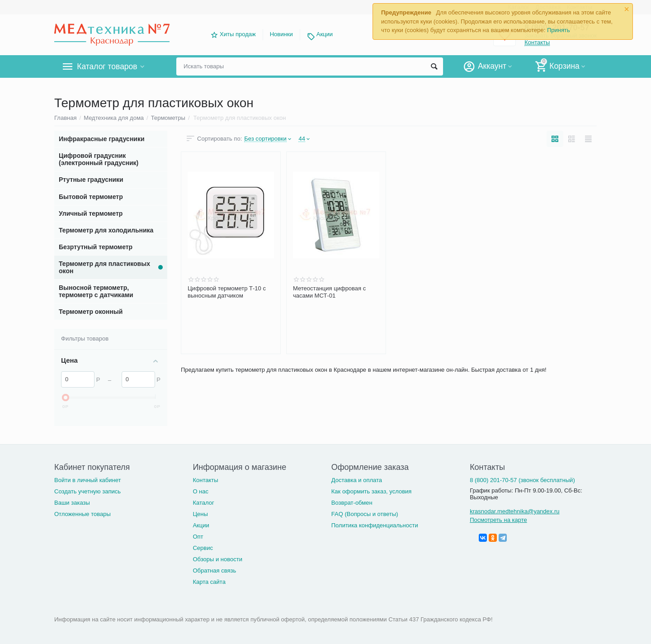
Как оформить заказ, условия (372, 491)
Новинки (281, 34)
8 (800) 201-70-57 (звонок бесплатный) (522, 480)
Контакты (205, 480)
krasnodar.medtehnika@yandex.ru (514, 511)
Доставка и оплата (357, 480)
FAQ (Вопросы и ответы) (365, 514)
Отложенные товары (83, 514)
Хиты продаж (238, 34)
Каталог (203, 503)
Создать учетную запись (87, 491)
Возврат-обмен (352, 503)
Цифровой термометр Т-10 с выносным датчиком (227, 292)
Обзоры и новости (217, 559)
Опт (198, 537)
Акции (325, 34)
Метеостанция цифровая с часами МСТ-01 (329, 292)
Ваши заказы (72, 503)
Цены (200, 514)
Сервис (203, 548)
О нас (200, 491)
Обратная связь (214, 571)
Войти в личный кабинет (88, 480)
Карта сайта (209, 582)
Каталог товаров (108, 66)
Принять (559, 30)
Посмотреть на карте (498, 520)
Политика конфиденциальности (375, 525)
